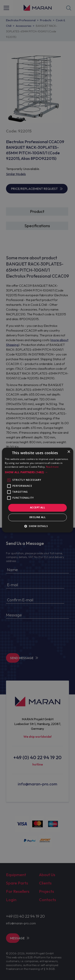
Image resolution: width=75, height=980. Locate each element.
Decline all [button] (37, 517)
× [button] (69, 452)
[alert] (37, 490)
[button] (37, 472)
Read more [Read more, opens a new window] (52, 467)
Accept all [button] (37, 508)
